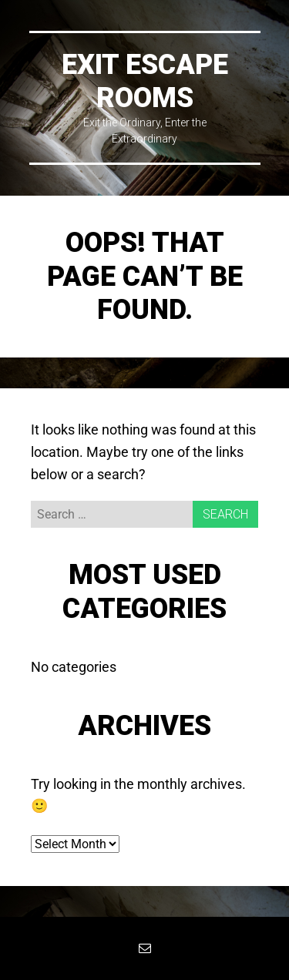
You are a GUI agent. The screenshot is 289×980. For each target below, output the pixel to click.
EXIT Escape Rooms (145, 81)
